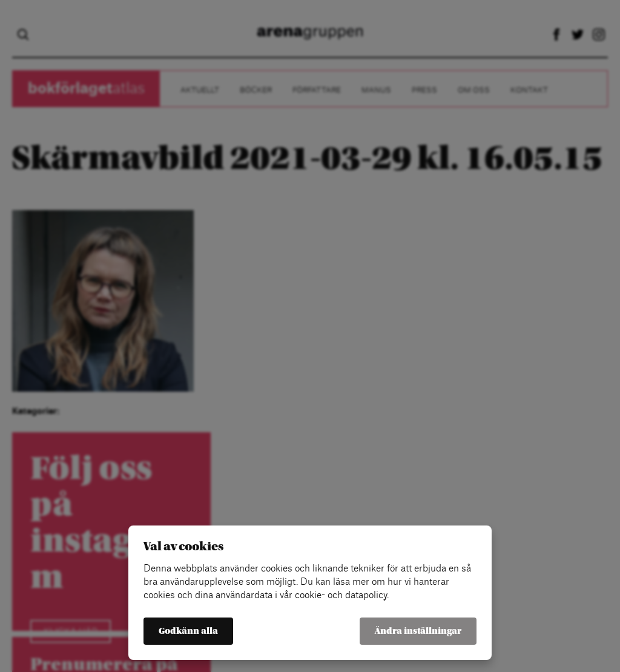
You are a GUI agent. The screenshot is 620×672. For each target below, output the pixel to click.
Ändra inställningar (418, 631)
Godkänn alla (188, 631)
